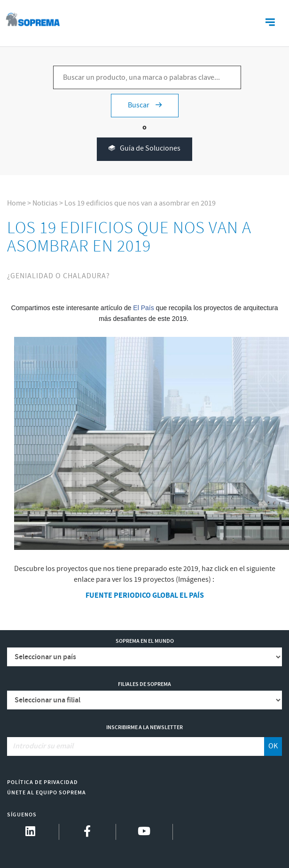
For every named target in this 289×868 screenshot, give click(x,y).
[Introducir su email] (136, 746)
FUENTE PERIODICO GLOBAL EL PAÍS (145, 595)
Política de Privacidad (43, 782)
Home (16, 203)
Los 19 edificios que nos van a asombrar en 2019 (140, 203)
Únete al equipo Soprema (47, 793)
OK (273, 746)
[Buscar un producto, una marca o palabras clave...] (147, 77)
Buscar (145, 105)
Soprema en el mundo (145, 641)
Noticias (45, 203)
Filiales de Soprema (144, 684)
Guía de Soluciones (144, 149)
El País (143, 308)
